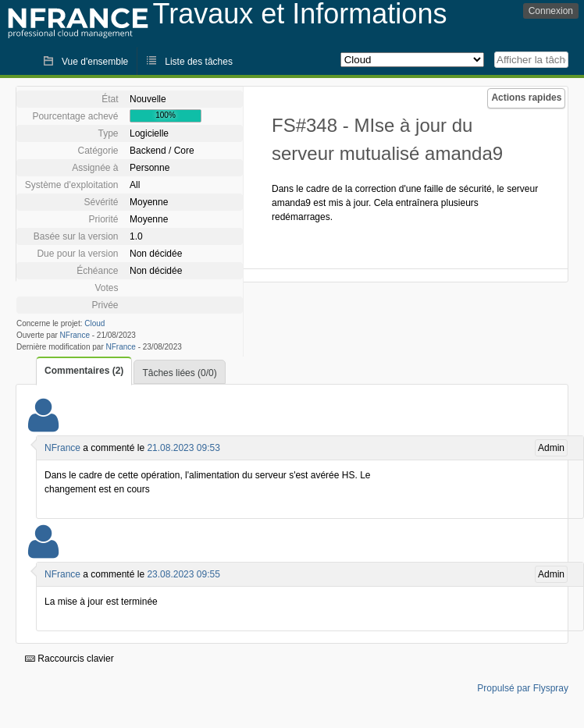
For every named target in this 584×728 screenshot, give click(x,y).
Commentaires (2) (84, 371)
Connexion (551, 11)
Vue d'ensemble (95, 62)
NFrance (75, 335)
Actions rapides (526, 98)
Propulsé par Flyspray (523, 688)
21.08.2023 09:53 (183, 448)
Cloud (94, 323)
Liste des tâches (199, 62)
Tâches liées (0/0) (179, 373)
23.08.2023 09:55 (183, 574)
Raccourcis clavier (69, 659)
